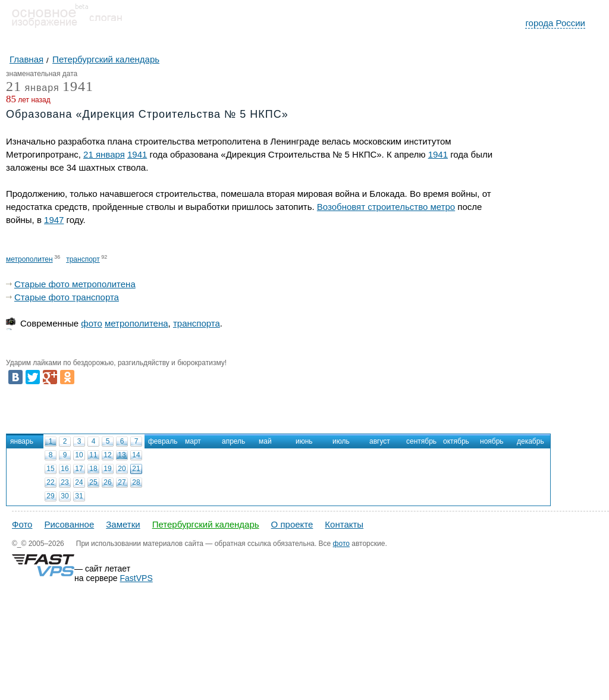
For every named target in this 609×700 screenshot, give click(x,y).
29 (50, 496)
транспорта (197, 323)
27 (122, 482)
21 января (104, 154)
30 (65, 496)
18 (93, 469)
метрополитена (136, 323)
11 (93, 455)
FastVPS (136, 578)
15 (50, 469)
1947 (54, 220)
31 (79, 496)
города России (555, 23)
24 (79, 482)
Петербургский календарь (206, 524)
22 (50, 482)
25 (93, 482)
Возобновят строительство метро (386, 207)
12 (107, 455)
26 (107, 482)
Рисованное (69, 524)
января (33, 88)
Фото (22, 524)
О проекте (292, 524)
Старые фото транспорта (67, 297)
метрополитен (29, 259)
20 (122, 469)
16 (65, 469)
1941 (78, 86)
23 (65, 482)
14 (136, 455)
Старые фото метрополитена (75, 284)
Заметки (123, 524)
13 (122, 455)
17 (79, 469)
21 (136, 469)
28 (136, 482)
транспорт (83, 259)
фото (91, 323)
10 (79, 455)
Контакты (344, 524)
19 (107, 469)
